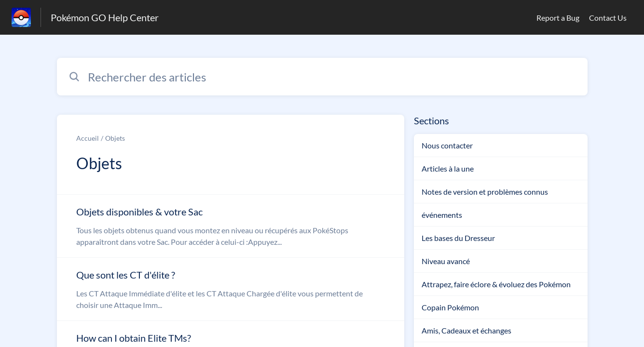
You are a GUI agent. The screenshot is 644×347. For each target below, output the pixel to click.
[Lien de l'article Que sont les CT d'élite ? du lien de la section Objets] (231, 289)
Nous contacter (447, 145)
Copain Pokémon (450, 307)
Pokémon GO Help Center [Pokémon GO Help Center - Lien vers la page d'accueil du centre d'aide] (105, 17)
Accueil (88, 138)
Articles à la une (448, 168)
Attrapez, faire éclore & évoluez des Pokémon (496, 284)
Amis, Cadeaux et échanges (466, 330)
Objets (115, 138)
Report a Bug (558, 18)
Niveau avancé (446, 261)
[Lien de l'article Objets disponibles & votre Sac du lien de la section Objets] (231, 226)
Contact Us (608, 18)
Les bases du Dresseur (458, 238)
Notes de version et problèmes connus (485, 192)
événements (442, 215)
